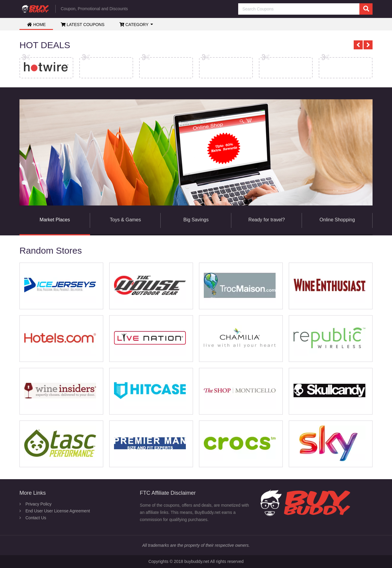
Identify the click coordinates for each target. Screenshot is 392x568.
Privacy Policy (38, 504)
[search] (366, 9)
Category (134, 25)
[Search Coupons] (305, 9)
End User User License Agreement (58, 511)
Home (37, 25)
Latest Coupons (83, 25)
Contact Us (36, 518)
